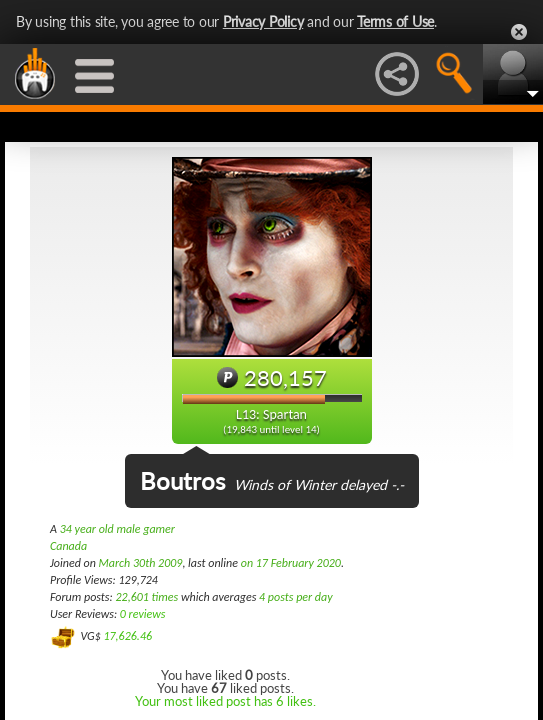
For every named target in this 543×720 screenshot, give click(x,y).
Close (519, 32)
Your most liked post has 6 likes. (225, 701)
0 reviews (143, 614)
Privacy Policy (263, 21)
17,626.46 (127, 636)
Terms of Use (395, 21)
